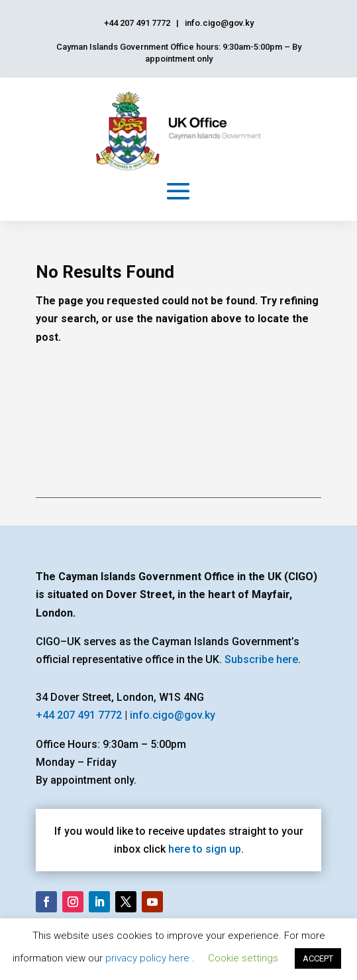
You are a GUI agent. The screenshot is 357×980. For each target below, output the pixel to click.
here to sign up (205, 849)
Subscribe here (261, 659)
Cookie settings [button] (243, 958)
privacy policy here (149, 958)
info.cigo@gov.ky (173, 715)
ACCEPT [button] (318, 958)
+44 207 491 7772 (79, 715)
